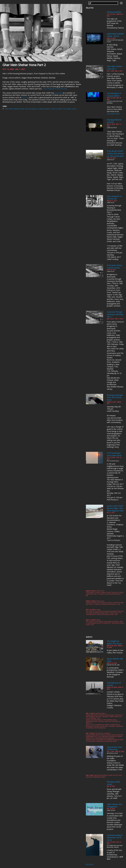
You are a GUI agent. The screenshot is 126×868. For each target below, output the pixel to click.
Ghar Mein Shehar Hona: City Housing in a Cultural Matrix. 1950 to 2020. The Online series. (41, 109)
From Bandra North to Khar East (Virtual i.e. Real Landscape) (115, 153)
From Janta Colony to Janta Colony (114, 267)
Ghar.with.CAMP (113, 114)
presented (59, 93)
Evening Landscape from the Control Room (115, 397)
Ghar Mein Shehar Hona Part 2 (24, 65)
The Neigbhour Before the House (114, 642)
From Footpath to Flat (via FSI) (114, 197)
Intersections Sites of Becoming (114, 748)
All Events (90, 864)
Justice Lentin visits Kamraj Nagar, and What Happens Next (115, 508)
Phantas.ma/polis (114, 12)
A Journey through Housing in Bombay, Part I (115, 314)
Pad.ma (25, 97)
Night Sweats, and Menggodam (114, 805)
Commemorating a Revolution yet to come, (114, 838)
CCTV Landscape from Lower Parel (114, 454)
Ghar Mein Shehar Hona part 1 (114, 68)
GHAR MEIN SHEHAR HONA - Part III (115, 35)
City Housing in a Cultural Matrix (114, 95)
